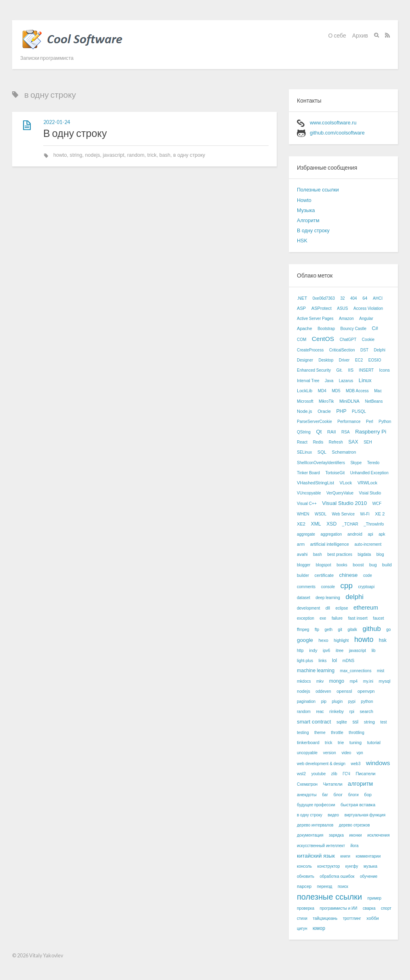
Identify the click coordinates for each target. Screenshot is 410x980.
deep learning (328, 598)
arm (301, 544)
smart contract (314, 722)
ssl (355, 722)
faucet (378, 618)
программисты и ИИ (339, 908)
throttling (356, 733)
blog (380, 554)
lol (334, 660)
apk (382, 534)
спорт (386, 908)
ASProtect (322, 308)
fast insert (358, 618)
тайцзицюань (325, 918)
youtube (319, 774)
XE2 (301, 524)
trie (341, 742)
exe (323, 618)
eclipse (342, 608)
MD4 (322, 391)
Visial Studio (370, 493)
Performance (349, 422)
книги (345, 856)
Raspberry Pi (371, 432)
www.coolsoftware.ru (333, 123)
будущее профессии (316, 805)
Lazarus (346, 381)
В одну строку (75, 133)
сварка (369, 908)
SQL (322, 452)
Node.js (305, 411)
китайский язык (316, 856)
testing (303, 733)
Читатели (333, 784)
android (355, 534)
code (368, 575)
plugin (337, 701)
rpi (352, 711)
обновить (306, 876)
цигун (302, 928)
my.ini (368, 681)
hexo (324, 640)
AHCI (378, 298)
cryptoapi (367, 587)
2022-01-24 (57, 122)
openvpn (366, 691)
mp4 (354, 681)
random (136, 155)
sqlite (342, 722)
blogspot (324, 565)
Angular (366, 319)
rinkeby (336, 711)
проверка (306, 908)
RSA (346, 432)
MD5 (336, 391)
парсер (304, 886)
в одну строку (189, 155)
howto (60, 155)
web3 (356, 764)
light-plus (305, 661)
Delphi (380, 350)
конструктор (329, 866)
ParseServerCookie (314, 422)
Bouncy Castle (353, 329)
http (300, 651)
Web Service (343, 514)
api (370, 534)
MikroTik (326, 401)
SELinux (304, 452)
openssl (344, 691)
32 (342, 298)
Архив (360, 35)
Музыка (306, 210)
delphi (354, 597)
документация (310, 835)
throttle (337, 733)
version (330, 753)
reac (320, 712)
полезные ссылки (329, 897)
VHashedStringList (315, 483)
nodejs (92, 155)
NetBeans (374, 401)
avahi (302, 554)
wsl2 (301, 774)
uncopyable (307, 753)
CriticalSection (342, 350)
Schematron (344, 452)
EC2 (359, 360)
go (388, 630)
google (305, 640)
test (383, 722)
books (342, 565)
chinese (349, 575)
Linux (365, 380)
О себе (337, 35)
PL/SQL (359, 411)
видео (333, 815)
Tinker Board (308, 473)
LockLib (305, 391)
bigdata (364, 554)
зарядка (336, 835)
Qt (319, 432)
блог (338, 795)
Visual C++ (307, 504)
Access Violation (368, 308)
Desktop (326, 360)
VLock (346, 483)
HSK (302, 241)
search (367, 711)
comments (306, 587)
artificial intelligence (330, 544)
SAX (353, 442)
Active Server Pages (315, 319)
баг (325, 795)
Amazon (346, 319)
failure (337, 618)
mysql (385, 681)
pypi (352, 701)
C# (375, 328)
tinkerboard (308, 742)
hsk (383, 640)
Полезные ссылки (318, 190)
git (340, 630)
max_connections (356, 671)
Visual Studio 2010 (344, 503)
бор (368, 795)
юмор (319, 928)
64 (365, 298)
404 (354, 298)
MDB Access (357, 391)
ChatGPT (348, 340)
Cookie (368, 340)
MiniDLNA (349, 401)
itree (340, 651)
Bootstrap (326, 329)
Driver (344, 360)
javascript (114, 155)
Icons (385, 370)
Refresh (336, 442)
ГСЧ (346, 774)
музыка (370, 866)
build (387, 565)
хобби (373, 918)
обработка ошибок (337, 876)
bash (165, 155)
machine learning (316, 671)
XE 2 (380, 514)
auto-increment (368, 544)
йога (355, 846)
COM (302, 340)
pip (324, 701)
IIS (351, 370)
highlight (341, 640)
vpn (360, 753)
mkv (320, 681)
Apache (305, 328)
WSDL (321, 514)
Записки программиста (47, 58)
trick (152, 155)
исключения (378, 835)
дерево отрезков (354, 825)
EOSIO (375, 360)
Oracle (324, 411)
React (302, 442)
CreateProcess (310, 350)
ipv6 (326, 651)
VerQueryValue (340, 493)
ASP (301, 308)
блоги (353, 795)
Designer (305, 360)
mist (381, 671)
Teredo (373, 463)
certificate (324, 575)
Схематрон (307, 784)
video (346, 753)
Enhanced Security (314, 370)
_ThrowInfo (374, 524)
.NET (302, 298)
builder (303, 575)
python (367, 701)
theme (320, 733)
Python (385, 422)
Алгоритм (308, 221)
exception (306, 618)
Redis (318, 442)
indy (313, 650)
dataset (304, 598)
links (323, 661)
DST (364, 350)
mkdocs (304, 681)
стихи (302, 918)
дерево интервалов (315, 825)
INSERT (367, 370)
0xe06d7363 (324, 298)
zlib (334, 774)
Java (329, 381)
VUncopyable (309, 493)
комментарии (368, 856)
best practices (340, 554)
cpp (347, 586)
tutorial (374, 742)
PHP (341, 411)
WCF (377, 504)
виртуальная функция (365, 815)
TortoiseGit (335, 473)
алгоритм (360, 784)
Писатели (365, 774)
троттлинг (352, 918)
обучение (369, 876)
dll (328, 608)
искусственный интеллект (321, 846)
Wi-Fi (365, 514)
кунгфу (352, 866)
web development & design (321, 764)
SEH (368, 442)
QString (304, 432)
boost (358, 565)
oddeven (323, 691)
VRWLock (367, 483)
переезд (325, 886)
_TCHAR (350, 524)
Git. (339, 370)
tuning (355, 742)
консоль (304, 866)
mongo (337, 681)
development (308, 608)
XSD (331, 524)
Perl (370, 422)
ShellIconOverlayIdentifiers (321, 463)
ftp (317, 630)
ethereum (366, 608)
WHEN (303, 514)
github (371, 629)
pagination (306, 701)
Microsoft (305, 401)
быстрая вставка (358, 805)
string (76, 155)
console (328, 587)
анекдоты (307, 795)
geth (329, 630)
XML (316, 524)
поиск (343, 886)
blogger (304, 565)
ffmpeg (303, 630)
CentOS (323, 339)
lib (374, 651)
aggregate (306, 534)
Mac (378, 391)
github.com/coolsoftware (337, 133)
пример (375, 898)
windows (378, 763)
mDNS (348, 661)
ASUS (342, 308)
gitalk (352, 630)
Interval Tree (308, 381)
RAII (332, 432)
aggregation (331, 534)
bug (373, 565)
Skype (356, 463)
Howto (304, 200)
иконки (356, 835)
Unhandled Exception (369, 473)
